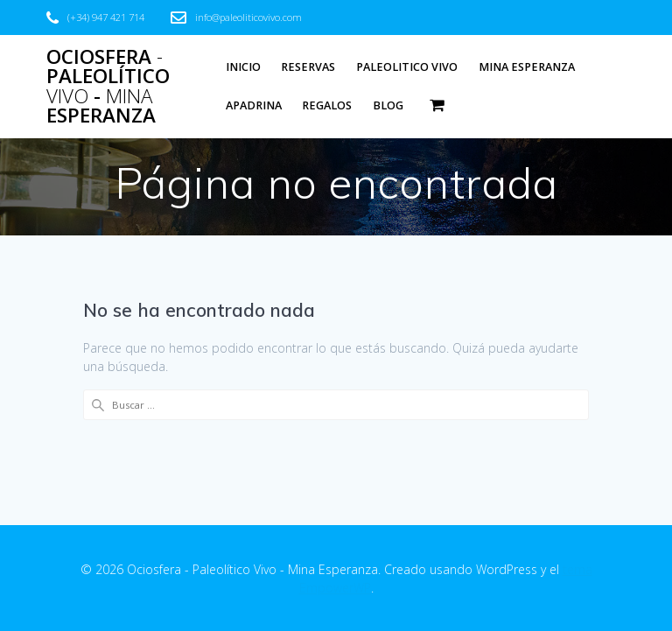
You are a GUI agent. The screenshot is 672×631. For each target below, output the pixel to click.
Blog (388, 105)
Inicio (243, 67)
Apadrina (254, 105)
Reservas (308, 67)
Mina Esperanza (527, 67)
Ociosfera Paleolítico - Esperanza (108, 87)
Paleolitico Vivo (407, 67)
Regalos (327, 105)
